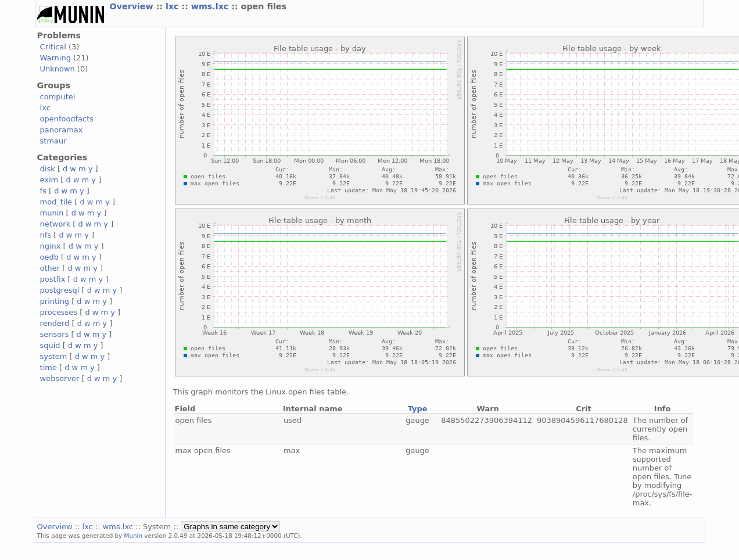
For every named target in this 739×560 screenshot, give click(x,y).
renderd (55, 323)
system (54, 356)
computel (58, 97)
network (55, 224)
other (50, 268)
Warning (55, 58)
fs (43, 191)
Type (418, 409)
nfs (46, 235)
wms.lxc (211, 6)
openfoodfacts (67, 119)
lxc (173, 6)
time (49, 367)
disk (48, 169)
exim (49, 180)
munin (52, 213)
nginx (51, 246)
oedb (49, 257)
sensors (55, 334)
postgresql (60, 290)
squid (50, 345)
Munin (134, 536)
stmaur (53, 141)
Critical (53, 47)
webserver (60, 378)
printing (55, 301)
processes (59, 312)
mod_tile (56, 202)
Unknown (58, 69)
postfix (53, 279)
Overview (133, 6)
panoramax (62, 130)
